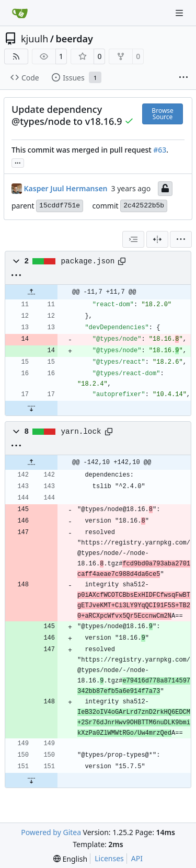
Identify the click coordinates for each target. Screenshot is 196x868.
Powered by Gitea (51, 832)
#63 (160, 150)
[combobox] (133, 239)
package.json (88, 261)
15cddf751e (60, 206)
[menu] (181, 239)
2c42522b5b (144, 206)
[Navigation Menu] (180, 13)
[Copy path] (122, 261)
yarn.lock (81, 432)
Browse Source (162, 114)
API (137, 858)
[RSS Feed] (16, 56)
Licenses (109, 858)
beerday (74, 39)
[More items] (183, 78)
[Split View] (157, 239)
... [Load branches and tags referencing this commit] (18, 162)
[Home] (20, 13)
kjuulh (34, 39)
